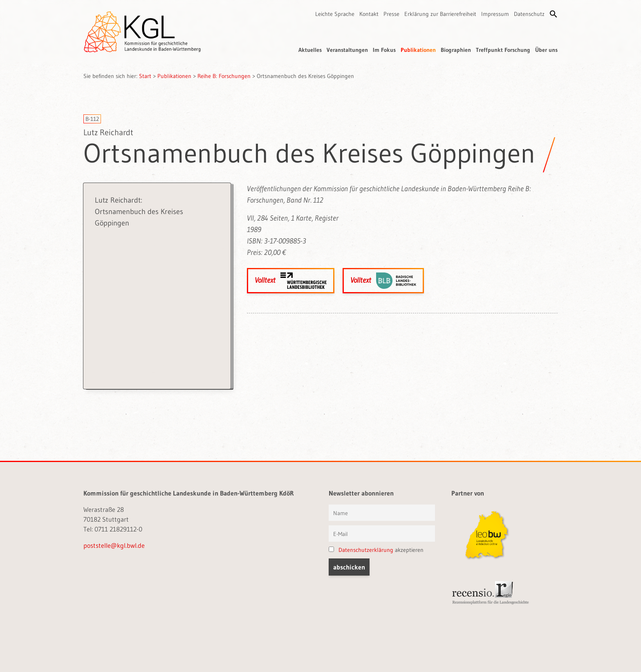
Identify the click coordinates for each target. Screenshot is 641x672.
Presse (391, 14)
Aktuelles (310, 50)
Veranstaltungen (347, 50)
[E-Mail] (382, 534)
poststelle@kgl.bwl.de (114, 545)
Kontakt (369, 14)
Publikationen (418, 50)
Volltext (291, 281)
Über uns (546, 50)
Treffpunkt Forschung (503, 50)
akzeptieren (376, 550)
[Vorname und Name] (382, 513)
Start (145, 76)
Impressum (495, 14)
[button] (554, 14)
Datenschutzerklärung (366, 550)
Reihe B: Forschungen (224, 76)
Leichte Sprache (335, 14)
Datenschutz (529, 14)
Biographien (456, 50)
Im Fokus (384, 50)
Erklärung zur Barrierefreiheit (440, 14)
